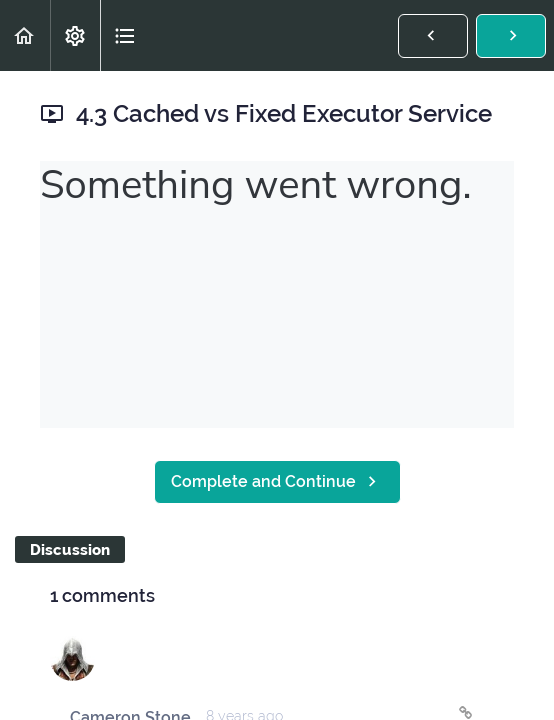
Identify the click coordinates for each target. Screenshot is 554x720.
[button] (25, 35)
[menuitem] (75, 35)
